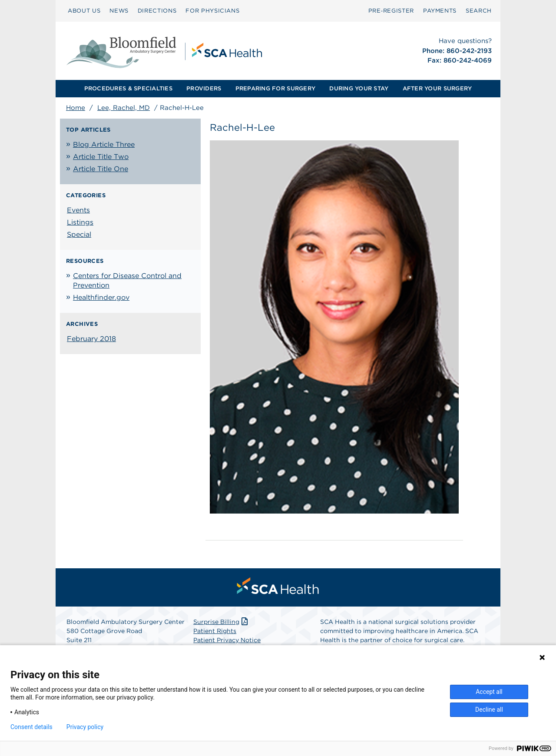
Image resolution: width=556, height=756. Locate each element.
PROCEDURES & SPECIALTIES (128, 88)
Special (79, 234)
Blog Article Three (104, 144)
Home (76, 108)
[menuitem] (84, 11)
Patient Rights (215, 631)
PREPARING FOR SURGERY (275, 88)
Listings (80, 222)
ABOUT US (84, 11)
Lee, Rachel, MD (124, 108)
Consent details (31, 727)
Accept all (489, 692)
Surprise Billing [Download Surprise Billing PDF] (221, 622)
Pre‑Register (391, 11)
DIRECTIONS (157, 11)
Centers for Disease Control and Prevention (127, 280)
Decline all (489, 710)
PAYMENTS (440, 11)
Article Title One (101, 169)
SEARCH (479, 11)
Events (78, 210)
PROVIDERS (204, 88)
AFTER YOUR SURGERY (437, 88)
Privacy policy (85, 727)
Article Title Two (101, 157)
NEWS (119, 11)
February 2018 (91, 339)
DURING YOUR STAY (359, 88)
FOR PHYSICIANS (212, 11)
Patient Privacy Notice (227, 640)
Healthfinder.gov (101, 297)
